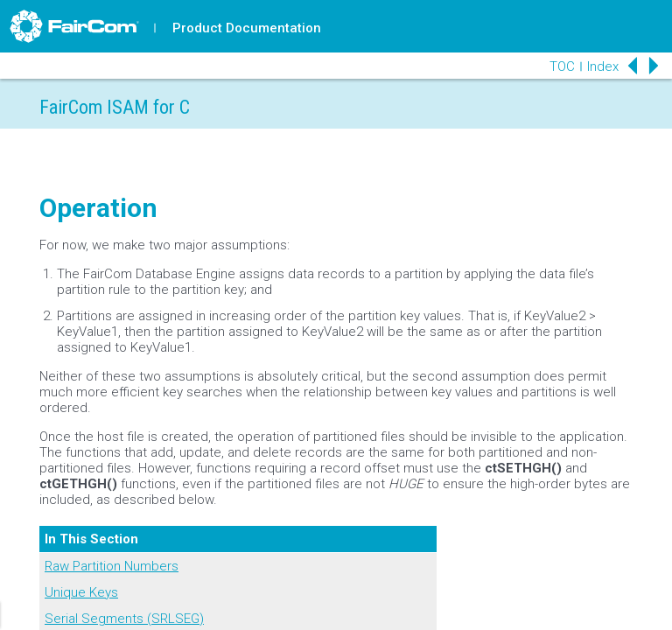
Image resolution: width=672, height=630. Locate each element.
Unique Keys (81, 592)
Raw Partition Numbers (112, 566)
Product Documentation (247, 28)
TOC (562, 66)
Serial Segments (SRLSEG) (124, 619)
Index (603, 66)
